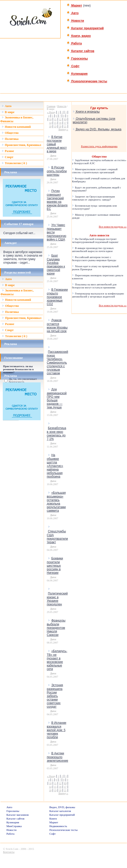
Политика (10, 139)
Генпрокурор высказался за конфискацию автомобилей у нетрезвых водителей (98, 295)
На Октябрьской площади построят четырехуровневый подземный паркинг (95, 240)
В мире (8, 112)
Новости (75, 21)
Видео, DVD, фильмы (62, 807)
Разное (8, 151)
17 (65, 123)
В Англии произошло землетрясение (57, 757)
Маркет (74, 6)
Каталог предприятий (85, 28)
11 (55, 119)
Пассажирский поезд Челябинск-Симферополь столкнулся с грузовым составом (57, 363)
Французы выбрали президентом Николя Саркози (56, 628)
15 (55, 123)
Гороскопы (77, 59)
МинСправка (14, 826)
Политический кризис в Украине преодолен (57, 599)
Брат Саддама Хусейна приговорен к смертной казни (56, 265)
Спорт (8, 157)
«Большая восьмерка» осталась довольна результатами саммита (56, 502)
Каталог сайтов (80, 51)
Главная (51, 106)
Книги (53, 819)
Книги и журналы (86, 112)
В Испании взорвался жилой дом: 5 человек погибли (56, 730)
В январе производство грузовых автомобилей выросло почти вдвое (93, 250)
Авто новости (99, 235)
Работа (74, 43)
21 (65, 126)
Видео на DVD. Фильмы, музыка (97, 129)
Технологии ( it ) (14, 163)
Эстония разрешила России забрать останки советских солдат (55, 696)
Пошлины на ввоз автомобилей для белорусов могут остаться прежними (94, 286)
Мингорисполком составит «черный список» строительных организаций (95, 171)
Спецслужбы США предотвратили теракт (57, 537)
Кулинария (77, 74)
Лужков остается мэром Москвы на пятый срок (57, 326)
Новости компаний (16, 127)
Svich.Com (12, 849)
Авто (73, 13)
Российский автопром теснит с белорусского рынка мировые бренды (94, 259)
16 (60, 123)
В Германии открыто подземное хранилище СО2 (57, 297)
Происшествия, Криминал (21, 145)
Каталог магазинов (17, 815)
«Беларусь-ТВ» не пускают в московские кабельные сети (57, 660)
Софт (73, 66)
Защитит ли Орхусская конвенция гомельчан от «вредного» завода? (93, 198)
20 (60, 126)
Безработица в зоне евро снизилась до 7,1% (56, 433)
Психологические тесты (87, 81)
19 (55, 126)
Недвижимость (58, 826)
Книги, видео (79, 36)
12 (60, 119)
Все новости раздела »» (113, 227)
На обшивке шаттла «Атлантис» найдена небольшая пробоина (55, 466)
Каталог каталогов (60, 811)
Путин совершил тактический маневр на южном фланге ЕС (57, 200)
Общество (10, 133)
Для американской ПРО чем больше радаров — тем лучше (57, 398)
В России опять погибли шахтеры (57, 171)
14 (50, 123)
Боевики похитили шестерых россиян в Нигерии (55, 566)
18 (50, 126)
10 (50, 119)
